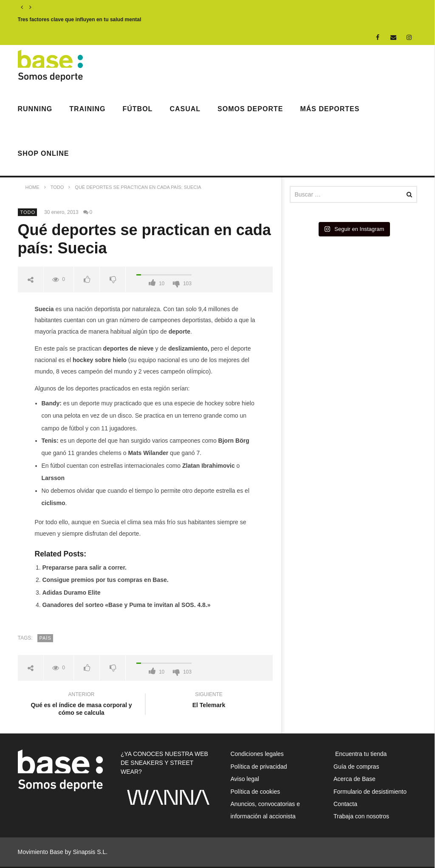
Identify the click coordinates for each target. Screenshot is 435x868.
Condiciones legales (257, 754)
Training (87, 109)
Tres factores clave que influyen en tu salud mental (80, 20)
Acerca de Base (354, 779)
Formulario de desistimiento (370, 792)
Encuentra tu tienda (360, 754)
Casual (185, 109)
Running (35, 109)
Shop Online (44, 153)
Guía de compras (356, 767)
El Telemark (209, 701)
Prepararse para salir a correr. (85, 567)
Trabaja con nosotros (361, 816)
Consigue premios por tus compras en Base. (106, 580)
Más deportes (330, 109)
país (45, 638)
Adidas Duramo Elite (72, 593)
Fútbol (138, 109)
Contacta (345, 804)
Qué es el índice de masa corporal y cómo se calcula (82, 705)
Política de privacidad (259, 767)
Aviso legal (245, 779)
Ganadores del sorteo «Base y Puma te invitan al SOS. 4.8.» (127, 605)
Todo (28, 212)
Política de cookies (256, 792)
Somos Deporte (250, 109)
